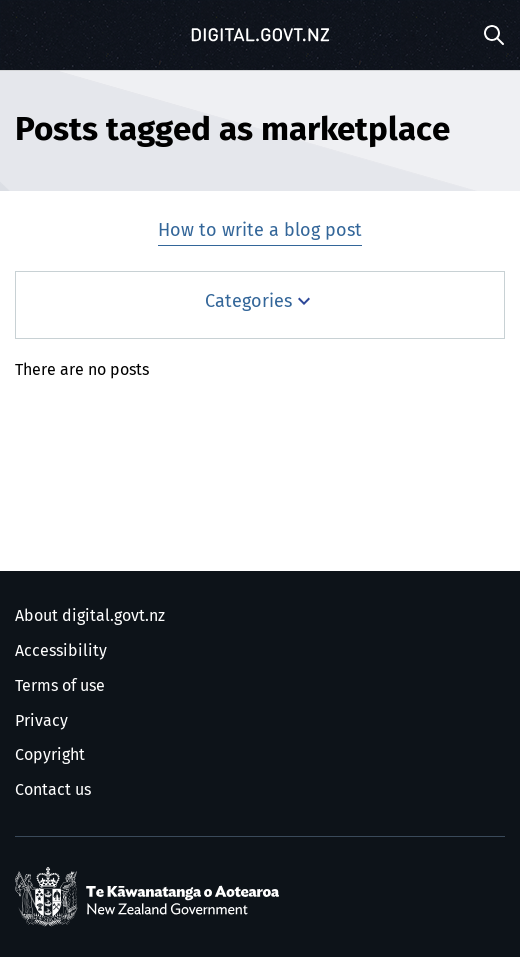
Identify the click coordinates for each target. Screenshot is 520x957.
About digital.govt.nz (90, 616)
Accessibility (61, 651)
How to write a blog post (260, 231)
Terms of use (60, 686)
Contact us (53, 790)
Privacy (41, 721)
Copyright (50, 755)
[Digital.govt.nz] (260, 35)
